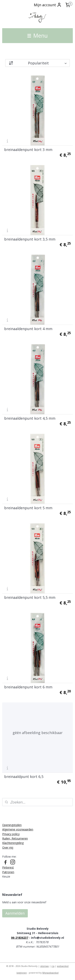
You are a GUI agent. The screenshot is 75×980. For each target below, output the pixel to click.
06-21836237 (20, 938)
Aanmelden (15, 913)
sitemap (44, 966)
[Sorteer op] (37, 63)
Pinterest (8, 867)
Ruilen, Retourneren (15, 838)
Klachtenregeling (13, 843)
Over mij (8, 847)
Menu (37, 36)
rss (53, 966)
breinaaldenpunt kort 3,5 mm (30, 239)
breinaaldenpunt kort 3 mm (28, 150)
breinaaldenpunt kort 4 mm (28, 329)
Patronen (8, 872)
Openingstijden (12, 825)
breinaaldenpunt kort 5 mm (28, 508)
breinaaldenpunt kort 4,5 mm (30, 418)
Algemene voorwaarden (18, 829)
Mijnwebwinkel (50, 973)
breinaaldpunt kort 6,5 (24, 777)
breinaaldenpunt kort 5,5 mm (30, 597)
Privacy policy (11, 834)
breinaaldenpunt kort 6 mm (28, 687)
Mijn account (48, 5)
